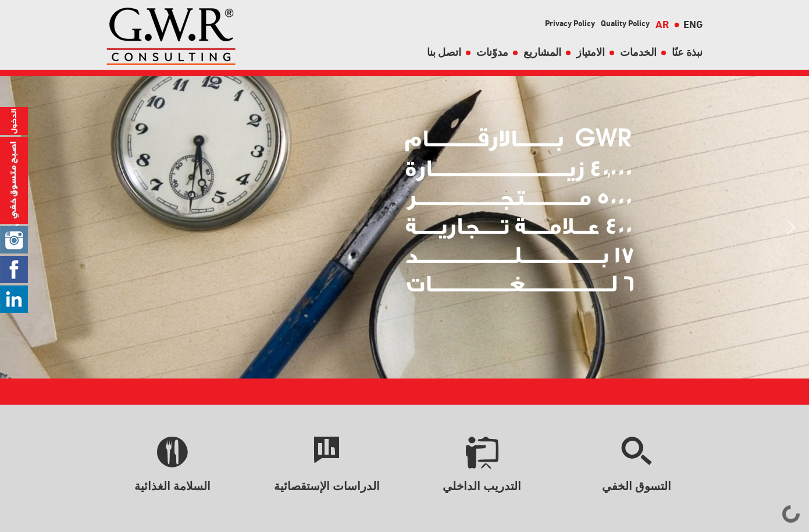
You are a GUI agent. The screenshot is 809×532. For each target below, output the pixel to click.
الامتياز (591, 52)
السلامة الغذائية (172, 486)
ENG (688, 24)
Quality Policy (625, 23)
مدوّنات (492, 52)
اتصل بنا (444, 52)
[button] (791, 227)
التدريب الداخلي (482, 486)
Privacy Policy (570, 23)
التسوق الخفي (637, 486)
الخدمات (638, 52)
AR (662, 24)
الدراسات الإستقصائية (327, 486)
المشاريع (542, 52)
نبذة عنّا (687, 52)
